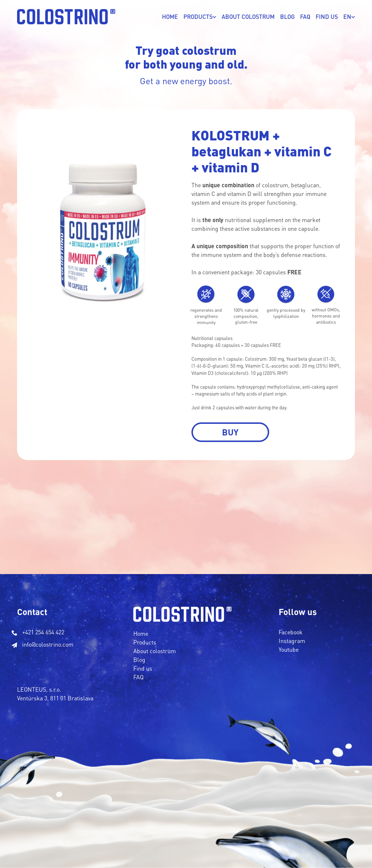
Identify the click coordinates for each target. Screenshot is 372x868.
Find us (143, 668)
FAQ (305, 17)
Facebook (291, 632)
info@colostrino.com (48, 644)
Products (145, 642)
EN (347, 17)
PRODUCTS (198, 17)
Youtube (289, 649)
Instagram (292, 641)
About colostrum (155, 651)
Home (170, 17)
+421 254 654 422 (43, 632)
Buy (230, 432)
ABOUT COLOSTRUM (248, 17)
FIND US (327, 17)
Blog (287, 17)
